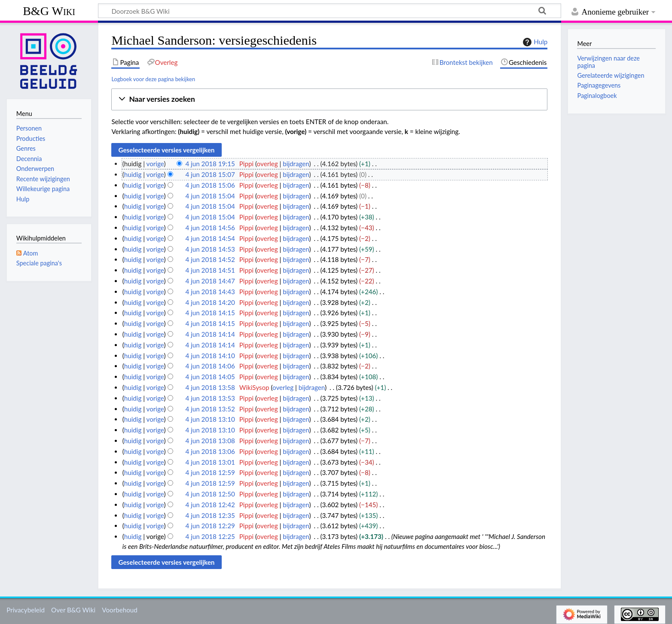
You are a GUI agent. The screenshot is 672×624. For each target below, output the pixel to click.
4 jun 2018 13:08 (210, 441)
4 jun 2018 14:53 (210, 249)
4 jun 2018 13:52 (210, 409)
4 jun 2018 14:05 (210, 377)
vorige (155, 164)
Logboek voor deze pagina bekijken (153, 79)
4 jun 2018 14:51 (210, 270)
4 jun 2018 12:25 (210, 536)
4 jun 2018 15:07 (210, 174)
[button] (329, 99)
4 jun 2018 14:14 (210, 334)
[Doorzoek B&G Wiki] (330, 11)
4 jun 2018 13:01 (210, 462)
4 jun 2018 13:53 (210, 398)
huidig (133, 174)
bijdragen (296, 164)
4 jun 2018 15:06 (210, 185)
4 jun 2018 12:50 (210, 494)
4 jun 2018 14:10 (210, 356)
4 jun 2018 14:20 (210, 302)
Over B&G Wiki (73, 610)
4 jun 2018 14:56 (210, 228)
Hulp (534, 42)
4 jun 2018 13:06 (210, 451)
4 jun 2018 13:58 (210, 387)
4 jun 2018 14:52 (210, 259)
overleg (267, 164)
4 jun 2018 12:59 (210, 472)
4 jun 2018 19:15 (210, 164)
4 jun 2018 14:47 (210, 281)
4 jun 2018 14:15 (210, 313)
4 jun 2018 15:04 (210, 196)
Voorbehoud (119, 610)
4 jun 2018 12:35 (210, 515)
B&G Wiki (49, 11)
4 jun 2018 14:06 (210, 366)
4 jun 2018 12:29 (210, 526)
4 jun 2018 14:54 (210, 238)
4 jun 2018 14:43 (210, 292)
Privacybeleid (26, 610)
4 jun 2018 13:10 (210, 419)
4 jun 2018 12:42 (210, 505)
